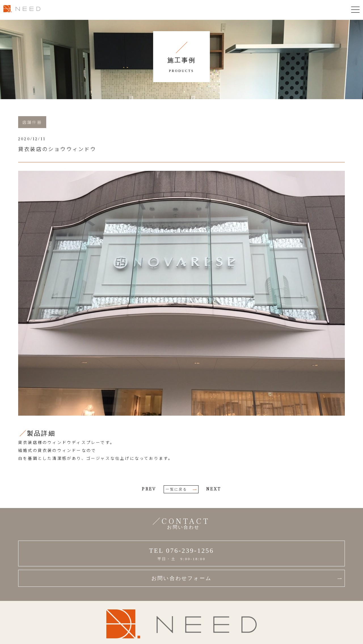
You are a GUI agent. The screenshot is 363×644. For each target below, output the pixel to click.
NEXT (214, 489)
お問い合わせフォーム (247, 578)
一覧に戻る (181, 489)
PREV (149, 489)
